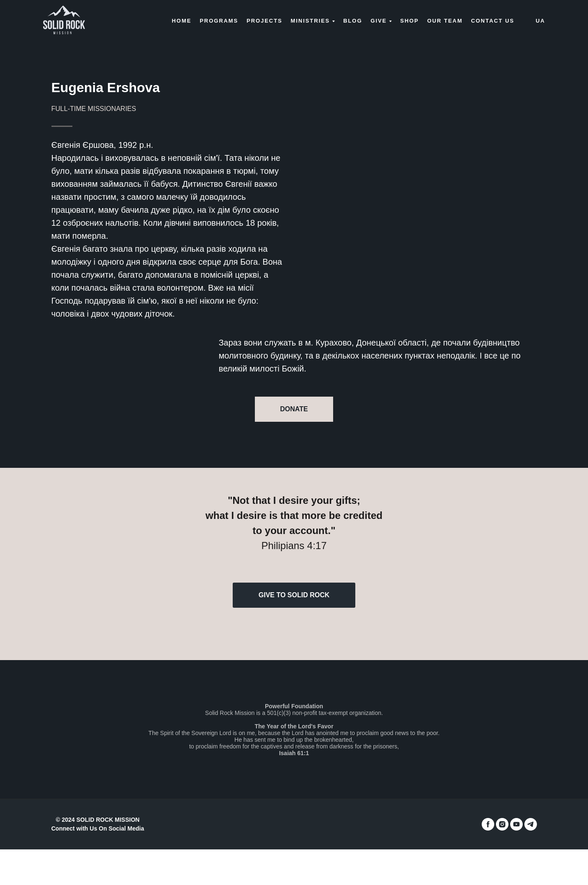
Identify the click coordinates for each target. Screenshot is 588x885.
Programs (219, 21)
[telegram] (531, 824)
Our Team (445, 21)
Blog (353, 21)
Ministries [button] (311, 21)
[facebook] (488, 824)
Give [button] (379, 21)
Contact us (492, 21)
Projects (264, 21)
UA (540, 21)
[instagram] (502, 824)
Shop (410, 21)
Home (182, 21)
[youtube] (516, 824)
